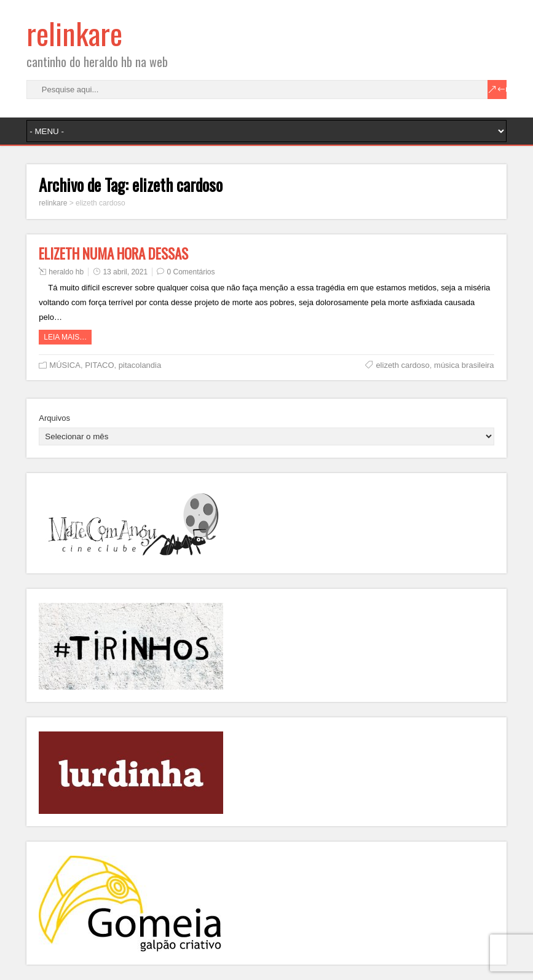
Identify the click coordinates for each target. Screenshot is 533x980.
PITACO (99, 365)
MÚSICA (65, 365)
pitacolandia (140, 365)
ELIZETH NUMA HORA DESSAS (113, 253)
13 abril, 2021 (125, 272)
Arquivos (54, 418)
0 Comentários (191, 272)
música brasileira (464, 365)
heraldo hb (66, 272)
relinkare (74, 33)
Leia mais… (65, 337)
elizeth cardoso (402, 365)
